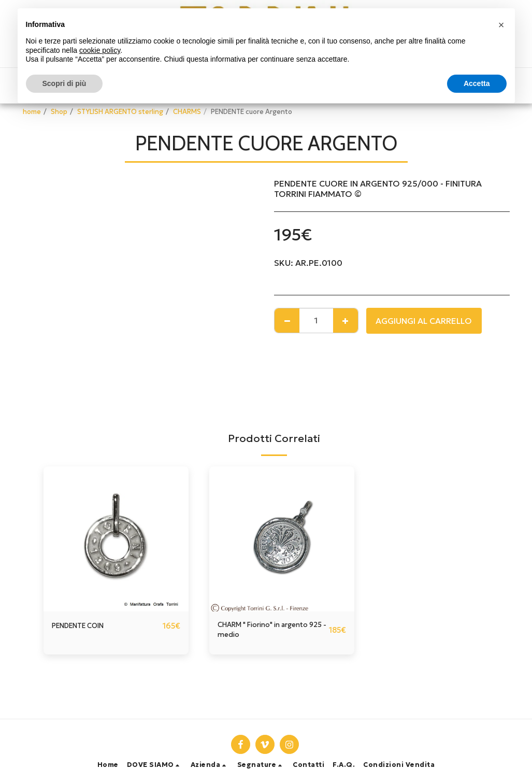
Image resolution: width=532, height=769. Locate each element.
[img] (116, 539)
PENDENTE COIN (85, 626)
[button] (155, 765)
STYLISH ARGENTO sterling (120, 112)
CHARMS (187, 112)
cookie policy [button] (100, 50)
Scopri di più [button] (64, 83)
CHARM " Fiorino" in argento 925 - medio (259, 632)
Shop (59, 112)
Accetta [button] (477, 83)
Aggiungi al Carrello (424, 321)
